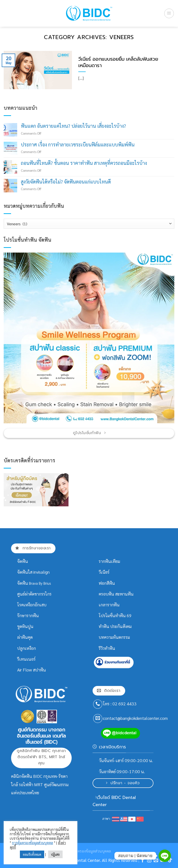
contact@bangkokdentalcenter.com (135, 718)
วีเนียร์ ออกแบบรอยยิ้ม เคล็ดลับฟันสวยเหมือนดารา (118, 62)
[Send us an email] (98, 719)
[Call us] (98, 704)
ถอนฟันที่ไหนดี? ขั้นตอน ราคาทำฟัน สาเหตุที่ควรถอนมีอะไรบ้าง (84, 163)
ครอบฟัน (106, 594)
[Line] (165, 856)
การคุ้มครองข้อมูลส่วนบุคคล (33, 843)
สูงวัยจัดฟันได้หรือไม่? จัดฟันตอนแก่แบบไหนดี (66, 182)
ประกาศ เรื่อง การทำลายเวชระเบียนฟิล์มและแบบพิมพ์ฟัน (78, 145)
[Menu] (169, 13)
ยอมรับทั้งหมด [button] (32, 854)
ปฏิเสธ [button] (55, 854)
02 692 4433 (124, 704)
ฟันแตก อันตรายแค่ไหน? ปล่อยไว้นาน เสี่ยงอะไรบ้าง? (73, 126)
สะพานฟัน (124, 594)
